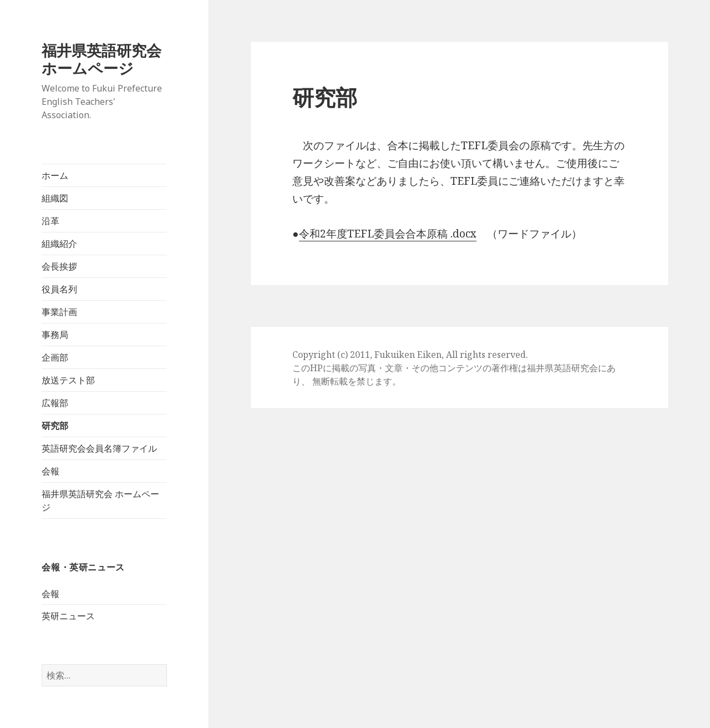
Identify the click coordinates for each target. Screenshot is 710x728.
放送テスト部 (68, 380)
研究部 (55, 426)
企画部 (55, 357)
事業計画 (59, 312)
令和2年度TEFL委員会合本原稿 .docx (388, 234)
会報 (50, 471)
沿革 (50, 221)
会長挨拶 (59, 266)
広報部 (55, 403)
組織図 (55, 198)
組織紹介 (59, 244)
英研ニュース (68, 616)
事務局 (55, 335)
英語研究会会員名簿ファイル (99, 448)
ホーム (55, 175)
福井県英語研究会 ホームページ (109, 59)
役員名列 (59, 289)
